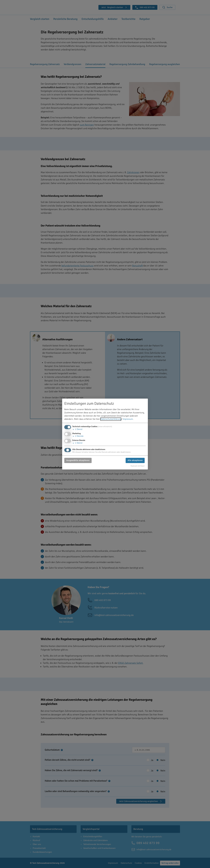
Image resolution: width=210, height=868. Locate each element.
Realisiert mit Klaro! (138, 466)
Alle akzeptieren (135, 460)
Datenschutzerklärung (111, 419)
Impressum (128, 419)
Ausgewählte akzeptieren (78, 460)
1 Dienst (77, 429)
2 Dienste (78, 436)
